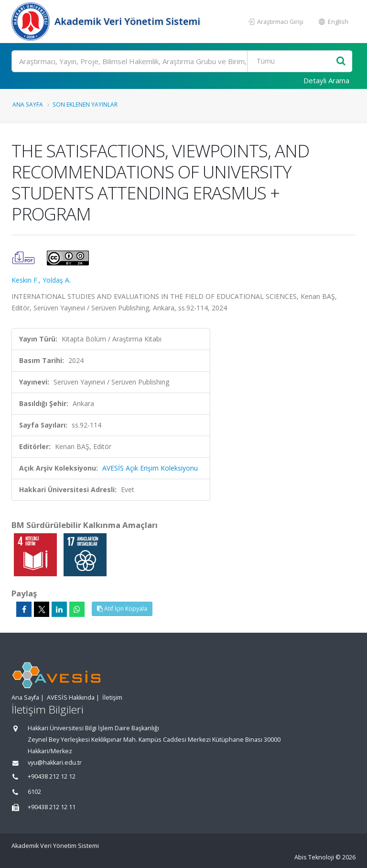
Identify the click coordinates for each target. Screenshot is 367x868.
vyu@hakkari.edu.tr (55, 763)
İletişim (112, 698)
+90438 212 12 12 (52, 776)
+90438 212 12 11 (52, 807)
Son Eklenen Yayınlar (85, 104)
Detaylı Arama (326, 80)
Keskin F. (25, 280)
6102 (34, 792)
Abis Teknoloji (314, 857)
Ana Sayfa (28, 104)
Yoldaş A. (57, 280)
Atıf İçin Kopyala (122, 609)
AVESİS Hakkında (71, 698)
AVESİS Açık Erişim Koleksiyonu (150, 468)
